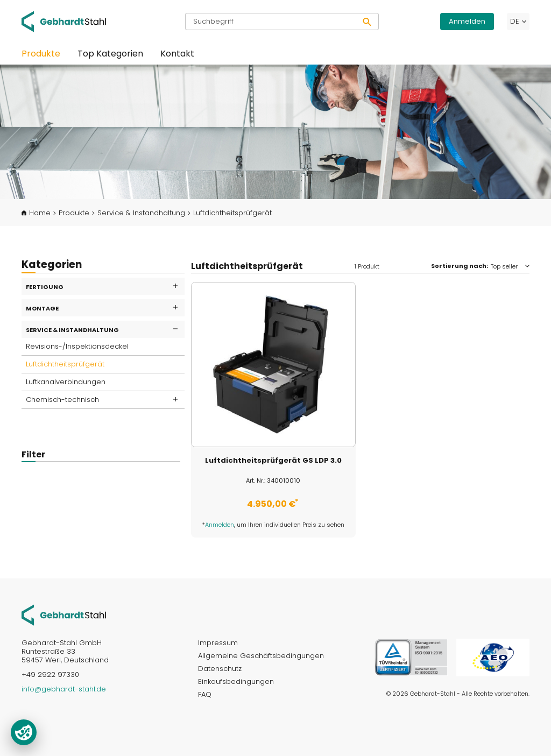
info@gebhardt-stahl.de (64, 689)
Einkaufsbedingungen (236, 681)
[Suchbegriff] (271, 22)
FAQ (205, 694)
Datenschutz (220, 669)
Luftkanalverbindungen (66, 382)
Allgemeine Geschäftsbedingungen (261, 656)
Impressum (218, 643)
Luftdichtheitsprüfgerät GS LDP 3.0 (273, 461)
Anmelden (467, 21)
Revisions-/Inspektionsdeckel (77, 346)
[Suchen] (367, 22)
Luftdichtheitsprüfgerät (65, 364)
